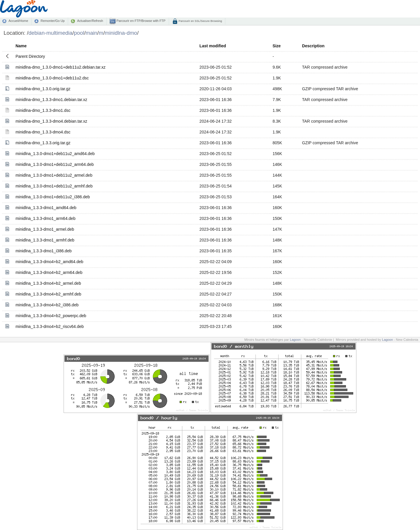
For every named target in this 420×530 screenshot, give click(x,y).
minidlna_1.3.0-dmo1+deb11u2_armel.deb (54, 175)
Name (21, 46)
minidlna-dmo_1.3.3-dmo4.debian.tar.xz (51, 121)
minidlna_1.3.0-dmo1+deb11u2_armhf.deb (54, 186)
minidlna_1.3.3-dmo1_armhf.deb (45, 240)
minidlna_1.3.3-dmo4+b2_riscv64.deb (50, 326)
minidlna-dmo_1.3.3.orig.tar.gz (43, 143)
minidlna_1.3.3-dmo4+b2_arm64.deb (49, 272)
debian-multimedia (50, 33)
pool (79, 33)
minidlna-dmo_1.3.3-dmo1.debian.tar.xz (51, 100)
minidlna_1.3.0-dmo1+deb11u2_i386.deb (53, 197)
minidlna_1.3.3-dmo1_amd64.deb (46, 208)
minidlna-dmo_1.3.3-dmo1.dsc (43, 110)
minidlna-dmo (121, 33)
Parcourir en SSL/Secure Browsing (200, 21)
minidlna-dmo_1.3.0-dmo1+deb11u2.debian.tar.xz (61, 67)
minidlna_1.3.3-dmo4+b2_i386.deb (47, 305)
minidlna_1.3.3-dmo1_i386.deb (43, 251)
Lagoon (295, 340)
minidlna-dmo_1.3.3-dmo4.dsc (43, 132)
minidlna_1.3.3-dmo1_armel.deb (45, 229)
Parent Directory (30, 56)
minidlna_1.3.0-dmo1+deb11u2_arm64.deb (55, 164)
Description (313, 46)
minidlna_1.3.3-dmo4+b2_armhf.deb (48, 294)
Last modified (213, 46)
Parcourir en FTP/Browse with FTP (140, 21)
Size (276, 46)
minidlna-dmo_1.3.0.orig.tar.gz (43, 89)
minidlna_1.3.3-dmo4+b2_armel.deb (48, 283)
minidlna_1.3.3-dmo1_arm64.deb (45, 218)
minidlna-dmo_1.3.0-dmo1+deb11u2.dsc (52, 78)
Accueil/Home (18, 21)
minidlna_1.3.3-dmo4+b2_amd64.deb (49, 262)
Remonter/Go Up (52, 21)
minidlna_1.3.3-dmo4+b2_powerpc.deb (51, 316)
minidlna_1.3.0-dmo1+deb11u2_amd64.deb (55, 154)
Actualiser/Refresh (90, 21)
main (92, 33)
